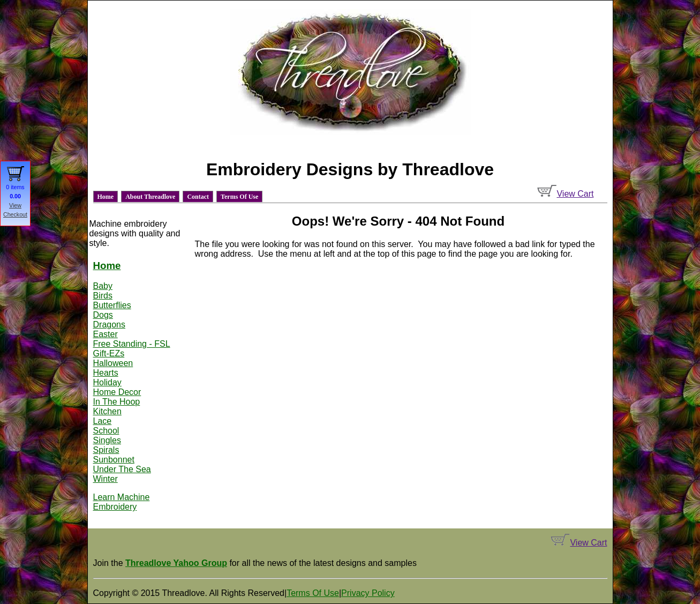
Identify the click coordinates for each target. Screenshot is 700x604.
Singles (107, 440)
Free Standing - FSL (132, 344)
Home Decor (117, 392)
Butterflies (112, 305)
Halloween (113, 363)
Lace (103, 421)
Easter (106, 334)
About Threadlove (150, 197)
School (106, 431)
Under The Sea (122, 469)
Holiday (107, 382)
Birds (103, 296)
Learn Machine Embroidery (122, 502)
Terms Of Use (239, 197)
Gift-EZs (109, 353)
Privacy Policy (368, 593)
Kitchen (107, 411)
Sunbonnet (114, 460)
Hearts (106, 373)
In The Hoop (117, 402)
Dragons (109, 325)
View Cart (565, 194)
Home (106, 197)
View (15, 205)
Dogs (103, 315)
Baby (103, 286)
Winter (106, 479)
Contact (198, 197)
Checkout (15, 214)
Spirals (106, 450)
